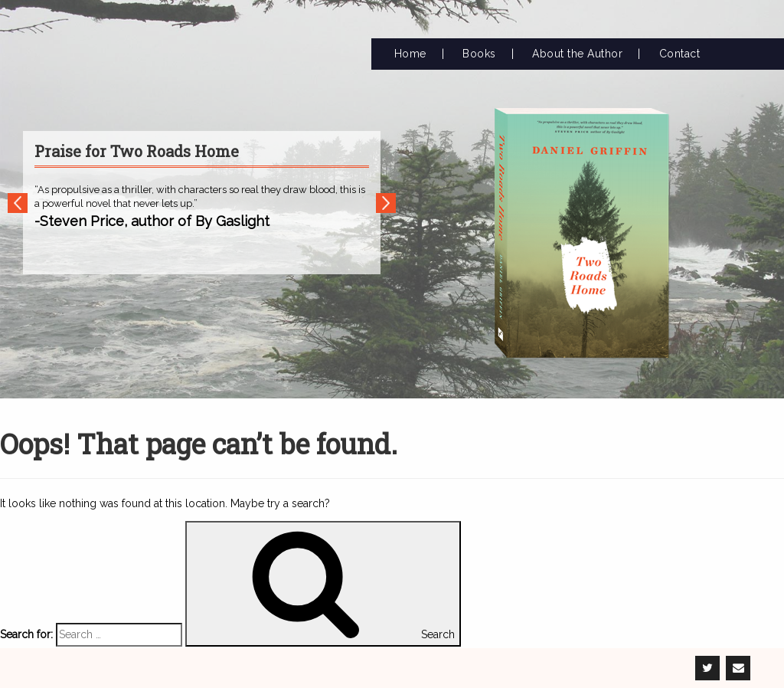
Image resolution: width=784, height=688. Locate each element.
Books (479, 54)
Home (410, 54)
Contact (680, 54)
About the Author (577, 54)
